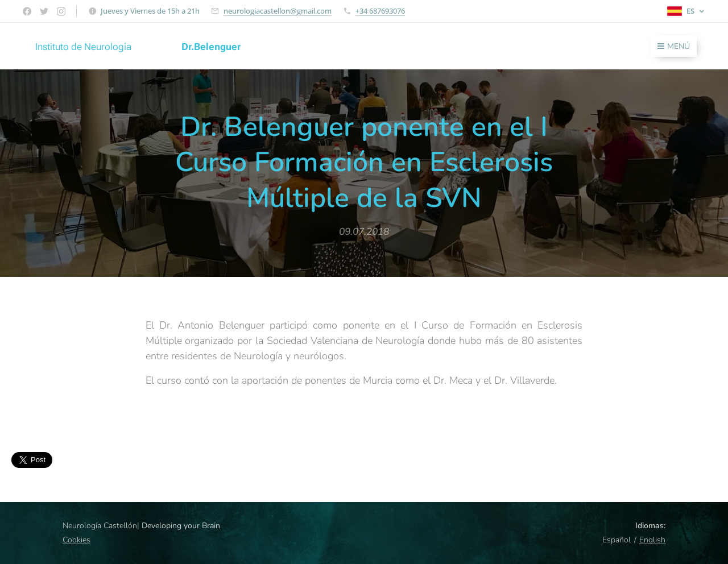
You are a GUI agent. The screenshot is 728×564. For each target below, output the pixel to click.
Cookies (76, 540)
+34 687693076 (380, 11)
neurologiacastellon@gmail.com (278, 11)
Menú (674, 46)
